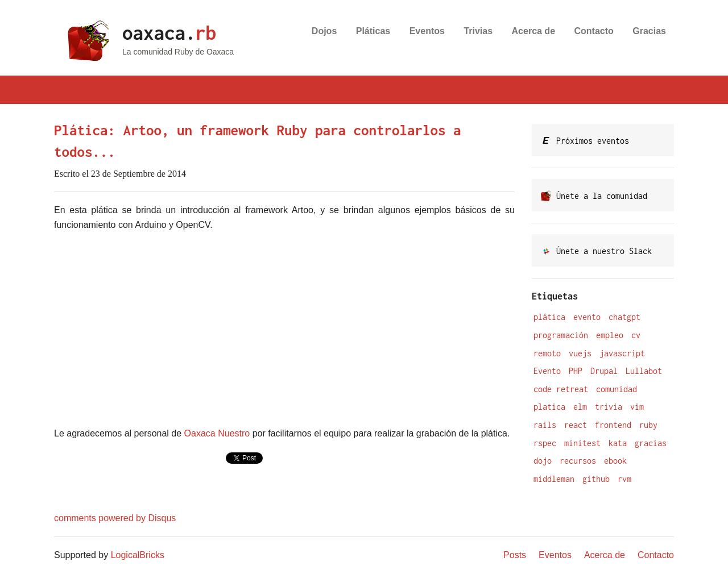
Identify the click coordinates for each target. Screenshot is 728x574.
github (596, 479)
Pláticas (373, 31)
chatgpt (624, 317)
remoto (547, 353)
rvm (624, 479)
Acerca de (534, 31)
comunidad (617, 389)
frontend (613, 425)
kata (618, 443)
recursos (578, 461)
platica (549, 407)
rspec (545, 443)
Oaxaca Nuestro (217, 433)
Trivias (478, 31)
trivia (609, 407)
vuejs (580, 353)
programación (561, 335)
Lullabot (644, 371)
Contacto (594, 31)
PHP (576, 371)
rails (545, 425)
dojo (543, 461)
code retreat (561, 389)
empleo (610, 335)
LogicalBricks (138, 555)
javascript (622, 353)
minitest (582, 443)
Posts (515, 555)
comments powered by (115, 518)
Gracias (649, 31)
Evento (547, 371)
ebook (615, 461)
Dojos (324, 31)
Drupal (604, 371)
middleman (554, 479)
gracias (651, 443)
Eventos (427, 31)
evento (587, 317)
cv (636, 335)
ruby (648, 425)
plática (549, 317)
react (576, 425)
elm (580, 407)
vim (637, 407)
